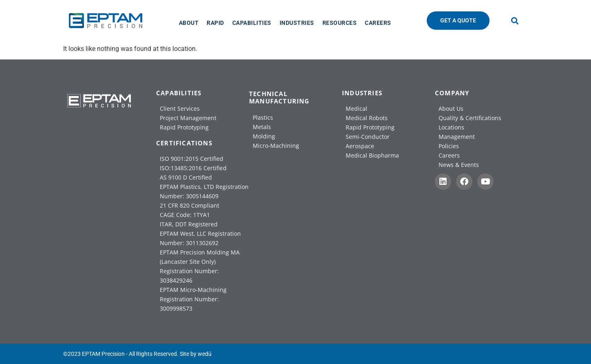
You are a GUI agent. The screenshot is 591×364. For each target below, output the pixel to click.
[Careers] (378, 23)
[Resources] (340, 23)
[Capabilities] (252, 23)
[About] (189, 23)
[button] (515, 21)
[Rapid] (215, 23)
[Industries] (297, 23)
